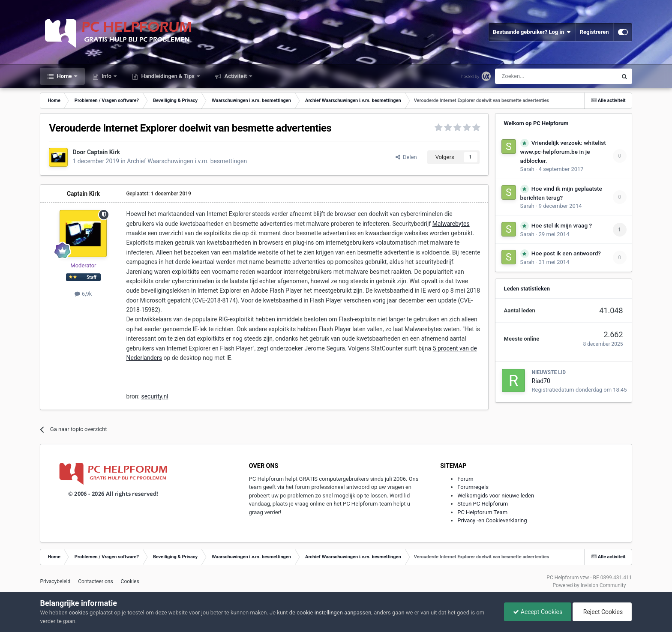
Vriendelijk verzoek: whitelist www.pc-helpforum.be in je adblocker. (563, 152)
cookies (79, 613)
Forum (465, 479)
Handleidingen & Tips (168, 76)
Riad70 (541, 381)
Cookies (130, 581)
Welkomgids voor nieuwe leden (496, 496)
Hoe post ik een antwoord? (566, 253)
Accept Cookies (538, 612)
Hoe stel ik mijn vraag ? (562, 225)
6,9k (83, 294)
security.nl (154, 396)
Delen (406, 157)
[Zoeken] (538, 76)
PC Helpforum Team (482, 512)
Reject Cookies (602, 612)
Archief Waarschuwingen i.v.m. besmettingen (187, 161)
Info (107, 76)
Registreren (594, 32)
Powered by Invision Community (589, 585)
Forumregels (473, 487)
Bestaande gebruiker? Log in (532, 32)
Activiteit (235, 76)
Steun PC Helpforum (483, 504)
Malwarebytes (451, 224)
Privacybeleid (55, 581)
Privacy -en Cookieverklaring (492, 520)
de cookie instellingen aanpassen (330, 613)
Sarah (527, 169)
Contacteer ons (95, 581)
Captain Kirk (103, 152)
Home (64, 76)
